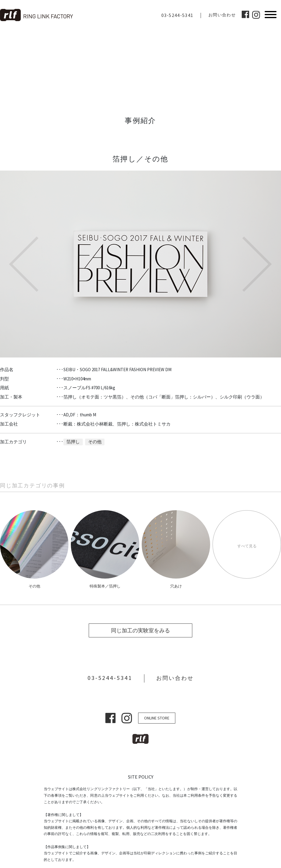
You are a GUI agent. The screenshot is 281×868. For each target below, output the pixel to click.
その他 (95, 437)
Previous (24, 264)
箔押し (73, 437)
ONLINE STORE (157, 718)
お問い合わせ (222, 15)
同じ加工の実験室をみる (140, 630)
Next (257, 264)
